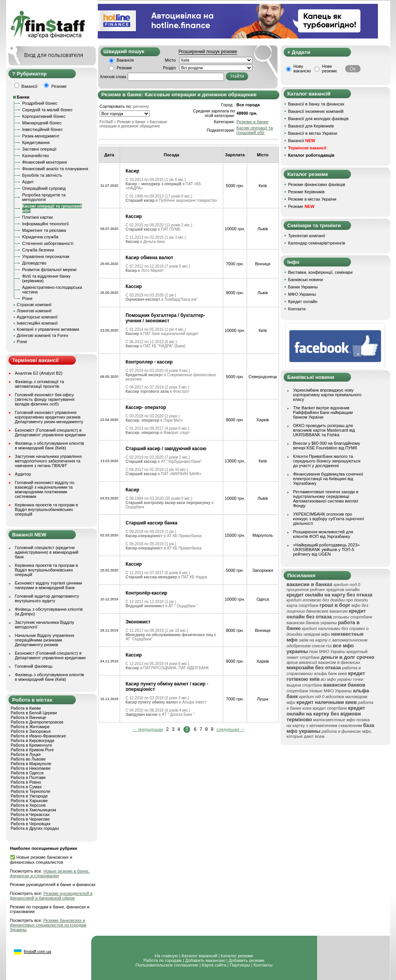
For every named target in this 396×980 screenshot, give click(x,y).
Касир (132, 171)
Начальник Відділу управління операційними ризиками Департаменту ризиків (45, 640)
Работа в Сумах (26, 787)
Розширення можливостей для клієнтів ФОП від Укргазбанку (323, 534)
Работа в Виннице (28, 717)
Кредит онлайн (303, 302)
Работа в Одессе (27, 773)
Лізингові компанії (34, 311)
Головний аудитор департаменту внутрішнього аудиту (47, 598)
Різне (28, 298)
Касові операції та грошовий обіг (255, 130)
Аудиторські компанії (37, 317)
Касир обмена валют (149, 258)
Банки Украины (303, 287)
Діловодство (34, 263)
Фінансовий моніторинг (45, 162)
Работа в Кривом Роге (32, 750)
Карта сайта (214, 965)
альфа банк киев (331, 673)
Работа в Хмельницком (33, 810)
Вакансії (302, 141)
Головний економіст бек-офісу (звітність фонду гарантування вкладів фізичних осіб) (45, 399)
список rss (322, 646)
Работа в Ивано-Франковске (38, 736)
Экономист (138, 622)
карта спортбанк (303, 605)
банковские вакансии (327, 611)
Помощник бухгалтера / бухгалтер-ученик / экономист (165, 318)
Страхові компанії (34, 305)
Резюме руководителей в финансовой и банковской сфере (51, 896)
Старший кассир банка (151, 523)
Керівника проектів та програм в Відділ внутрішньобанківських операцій (47, 509)
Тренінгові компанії (307, 236)
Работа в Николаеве (31, 768)
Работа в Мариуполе (31, 764)
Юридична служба (40, 237)
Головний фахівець (34, 666)
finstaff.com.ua (38, 952)
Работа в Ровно (26, 782)
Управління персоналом (46, 256)
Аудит (28, 182)
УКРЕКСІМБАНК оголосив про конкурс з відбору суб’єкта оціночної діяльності (329, 519)
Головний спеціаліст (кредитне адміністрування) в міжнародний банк (47, 552)
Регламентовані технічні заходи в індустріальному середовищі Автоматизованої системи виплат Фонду (326, 499)
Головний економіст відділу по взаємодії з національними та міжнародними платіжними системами (45, 489)
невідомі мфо (317, 634)
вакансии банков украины (312, 623)
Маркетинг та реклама (44, 230)
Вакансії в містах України (313, 133)
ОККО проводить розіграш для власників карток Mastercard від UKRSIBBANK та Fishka (324, 430)
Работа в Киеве (26, 708)
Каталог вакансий (200, 956)
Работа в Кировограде (33, 740)
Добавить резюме (246, 960)
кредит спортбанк (330, 708)
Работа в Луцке (26, 754)
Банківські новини (306, 280)
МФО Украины (302, 294)
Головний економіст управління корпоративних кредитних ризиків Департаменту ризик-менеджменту (49, 417)
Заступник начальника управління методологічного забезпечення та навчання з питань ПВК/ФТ (48, 461)
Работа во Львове (28, 759)
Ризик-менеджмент (41, 136)
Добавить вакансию (205, 960)
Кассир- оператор (146, 407)
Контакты (263, 965)
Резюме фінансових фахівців (317, 184)
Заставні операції (39, 149)
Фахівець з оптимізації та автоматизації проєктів (40, 384)
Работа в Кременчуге (32, 745)
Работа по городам (163, 960)
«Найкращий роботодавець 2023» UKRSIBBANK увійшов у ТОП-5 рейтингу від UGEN (327, 549)
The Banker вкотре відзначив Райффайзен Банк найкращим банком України (323, 412)
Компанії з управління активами (48, 329)
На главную (166, 956)
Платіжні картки (38, 217)
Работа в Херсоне (28, 805)
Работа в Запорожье (31, 731)
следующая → (231, 729)
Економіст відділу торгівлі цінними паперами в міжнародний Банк (49, 585)
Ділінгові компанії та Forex (43, 335)
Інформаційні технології (46, 224)
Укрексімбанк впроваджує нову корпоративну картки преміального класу (327, 395)
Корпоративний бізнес (44, 116)
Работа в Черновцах (31, 824)
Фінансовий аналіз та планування (55, 169)
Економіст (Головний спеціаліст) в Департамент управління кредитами (50, 432)
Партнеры (240, 965)
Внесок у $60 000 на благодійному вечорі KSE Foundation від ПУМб (327, 446)
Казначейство (36, 156)
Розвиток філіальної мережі (49, 270)
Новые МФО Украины (331, 691)
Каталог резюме (237, 956)
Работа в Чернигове (30, 819)
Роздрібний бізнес (40, 103)
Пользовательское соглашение (167, 965)
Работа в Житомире (30, 727)
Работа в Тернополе (31, 791)
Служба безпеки (38, 250)
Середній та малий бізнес (48, 110)
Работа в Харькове (29, 801)
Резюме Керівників (307, 192)
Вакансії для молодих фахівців (318, 119)
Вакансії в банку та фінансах (316, 104)
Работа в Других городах (35, 828)
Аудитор (23, 474)
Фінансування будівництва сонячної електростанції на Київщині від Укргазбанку (328, 479)
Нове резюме (330, 69)
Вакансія (125, 60)
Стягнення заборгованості (48, 243)
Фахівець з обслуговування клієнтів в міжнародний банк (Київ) (50, 446)
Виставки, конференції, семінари (321, 272)
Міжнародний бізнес (42, 123)
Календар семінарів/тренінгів (317, 243)
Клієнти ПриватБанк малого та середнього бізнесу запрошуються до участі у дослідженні (327, 461)
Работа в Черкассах (30, 814)
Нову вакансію (302, 69)
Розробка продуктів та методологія (44, 197)
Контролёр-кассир (146, 593)
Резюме (124, 68)
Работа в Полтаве (28, 777)
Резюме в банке (252, 122)
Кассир (134, 216)
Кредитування (36, 142)
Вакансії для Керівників (311, 126)
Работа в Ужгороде (29, 796)
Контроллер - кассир (149, 362)
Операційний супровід (44, 188)
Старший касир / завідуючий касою (166, 449)
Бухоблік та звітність (42, 175)
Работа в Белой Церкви (34, 713)
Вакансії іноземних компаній (316, 111)
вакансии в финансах (339, 662)
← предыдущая (148, 729)
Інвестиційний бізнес (43, 129)
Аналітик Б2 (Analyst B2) (39, 373)
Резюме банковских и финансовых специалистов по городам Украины (48, 925)
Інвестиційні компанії (37, 323)
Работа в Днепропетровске (37, 722)
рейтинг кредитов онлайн (335, 590)
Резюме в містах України (312, 199)
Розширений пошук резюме (208, 52)
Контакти (297, 309)
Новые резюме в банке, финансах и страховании (50, 873)
